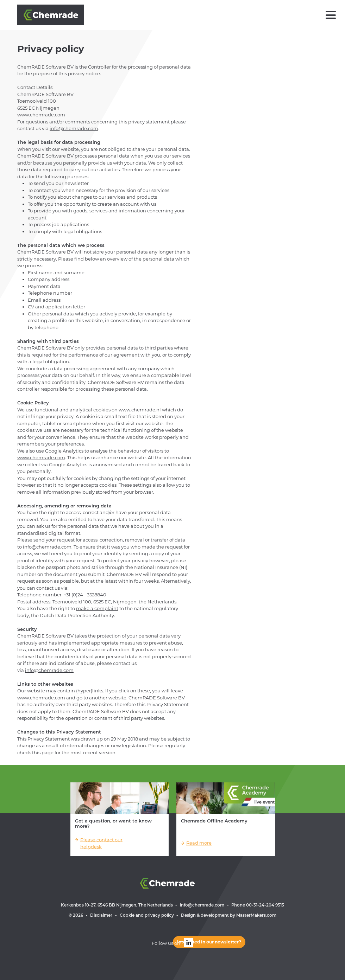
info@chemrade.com (74, 128)
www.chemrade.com (41, 457)
